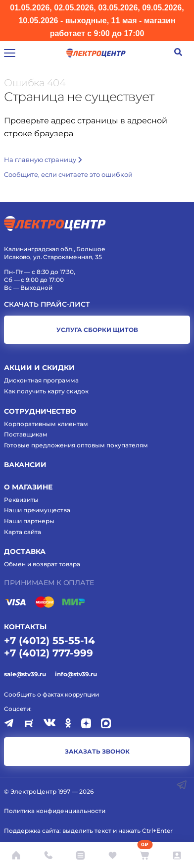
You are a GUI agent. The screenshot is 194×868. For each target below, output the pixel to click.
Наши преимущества (37, 510)
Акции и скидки (39, 368)
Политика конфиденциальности (55, 811)
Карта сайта (23, 532)
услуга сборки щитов (97, 330)
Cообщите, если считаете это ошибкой (68, 174)
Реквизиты (21, 500)
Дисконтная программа (41, 380)
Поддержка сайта (32, 831)
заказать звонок (97, 751)
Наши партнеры (29, 521)
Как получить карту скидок (46, 391)
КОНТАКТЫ (25, 627)
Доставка (25, 551)
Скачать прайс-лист (47, 304)
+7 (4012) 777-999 (48, 653)
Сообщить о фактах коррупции (51, 694)
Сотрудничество (40, 411)
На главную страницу (43, 160)
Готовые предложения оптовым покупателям (76, 445)
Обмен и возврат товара (42, 564)
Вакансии (25, 465)
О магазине (28, 487)
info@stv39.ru (76, 674)
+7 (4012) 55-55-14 (49, 641)
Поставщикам (26, 434)
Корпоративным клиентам (46, 424)
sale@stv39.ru (25, 674)
